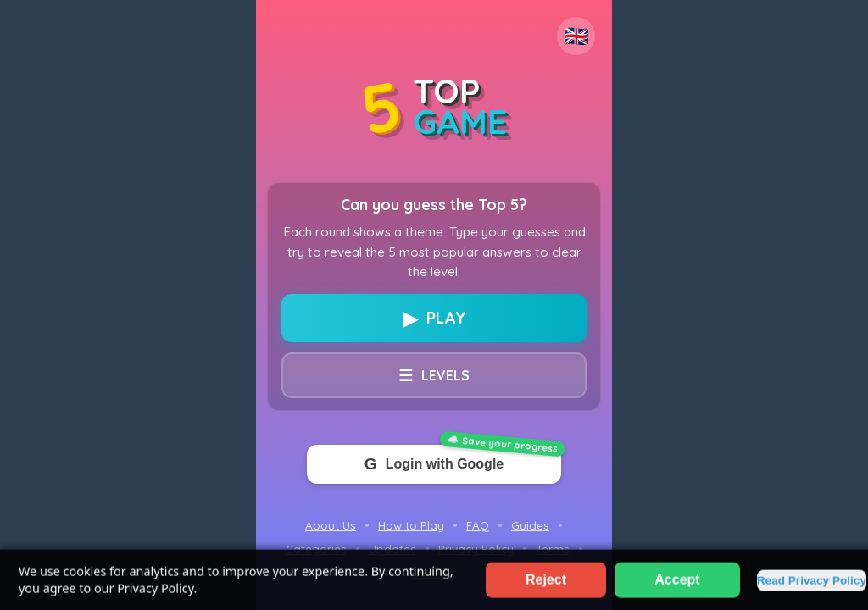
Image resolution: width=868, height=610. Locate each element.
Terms (553, 549)
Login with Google (434, 464)
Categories (316, 549)
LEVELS (434, 375)
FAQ (478, 525)
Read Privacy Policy (812, 588)
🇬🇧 (576, 36)
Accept (677, 587)
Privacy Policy (476, 549)
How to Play (411, 525)
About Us (331, 525)
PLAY (434, 318)
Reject (546, 587)
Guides (530, 525)
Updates (392, 549)
